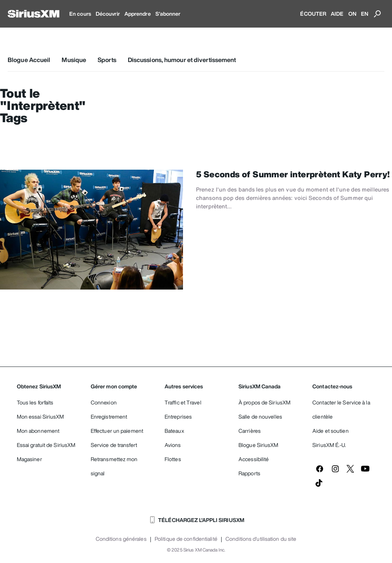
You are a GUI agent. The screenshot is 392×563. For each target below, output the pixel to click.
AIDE (337, 14)
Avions (173, 445)
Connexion (104, 402)
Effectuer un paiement (117, 431)
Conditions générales (121, 539)
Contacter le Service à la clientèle (341, 409)
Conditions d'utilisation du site (261, 539)
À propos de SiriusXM (265, 402)
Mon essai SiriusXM (41, 417)
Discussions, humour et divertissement (182, 60)
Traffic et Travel (183, 402)
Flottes (173, 459)
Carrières (250, 431)
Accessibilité (254, 459)
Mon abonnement (38, 431)
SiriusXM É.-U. (329, 445)
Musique (74, 60)
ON (352, 14)
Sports (107, 60)
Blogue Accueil (29, 60)
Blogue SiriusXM (259, 445)
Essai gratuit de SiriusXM (46, 445)
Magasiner (29, 459)
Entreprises (178, 417)
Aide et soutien (331, 431)
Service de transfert (114, 445)
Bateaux (174, 431)
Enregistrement (109, 417)
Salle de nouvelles (260, 417)
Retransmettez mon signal (114, 466)
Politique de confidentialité (186, 539)
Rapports (249, 473)
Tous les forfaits (35, 402)
